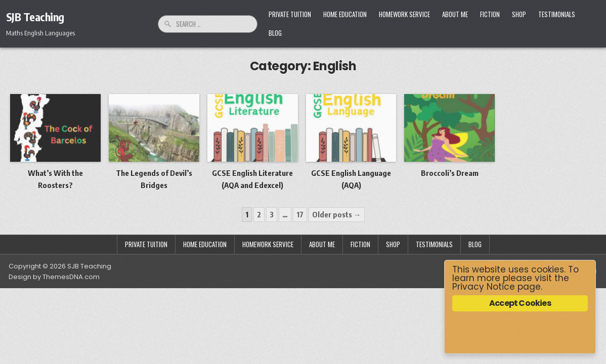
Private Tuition (290, 14)
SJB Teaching (35, 17)
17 (300, 214)
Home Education (345, 14)
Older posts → (337, 214)
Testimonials (557, 14)
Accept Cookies (520, 303)
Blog (275, 33)
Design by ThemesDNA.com (54, 277)
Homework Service (404, 14)
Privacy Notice (484, 287)
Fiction (490, 14)
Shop (519, 14)
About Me (455, 14)
